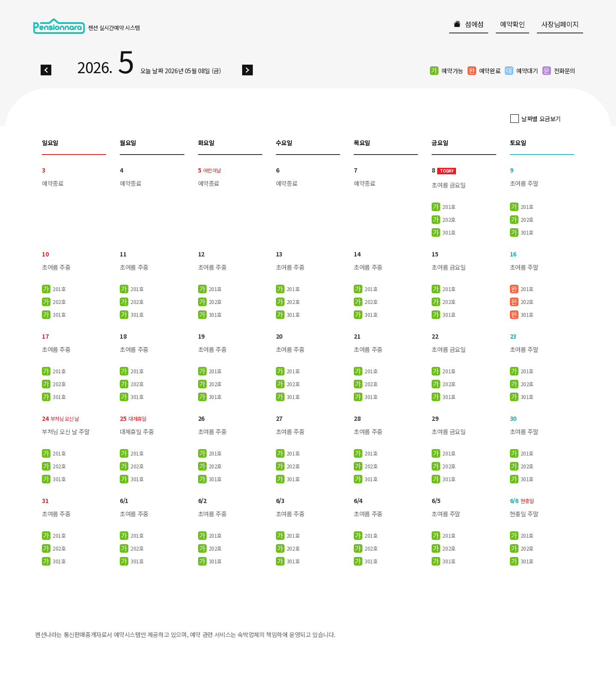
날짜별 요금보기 (541, 119)
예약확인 (512, 24)
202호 (449, 220)
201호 (449, 207)
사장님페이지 (560, 24)
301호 (449, 232)
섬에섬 (469, 24)
